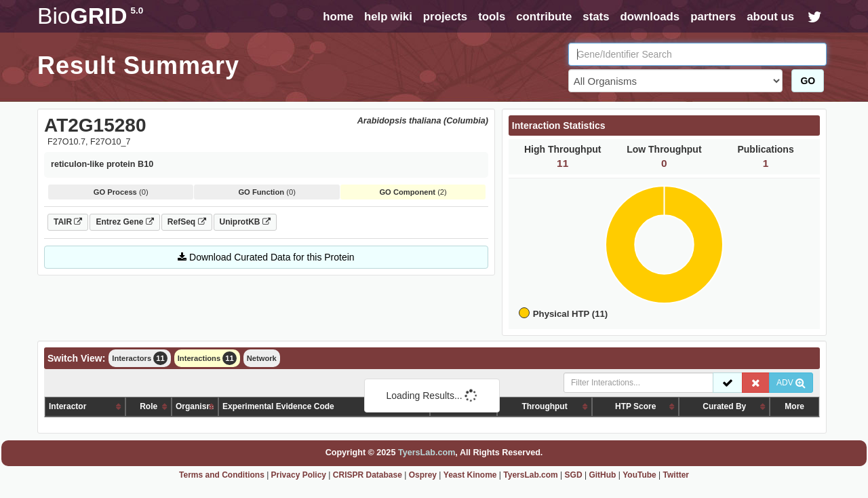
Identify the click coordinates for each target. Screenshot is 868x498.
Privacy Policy (299, 475)
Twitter (676, 475)
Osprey (423, 475)
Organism (195, 406)
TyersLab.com (427, 453)
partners (713, 17)
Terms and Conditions (222, 475)
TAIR (68, 222)
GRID (90, 16)
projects (445, 17)
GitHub (602, 475)
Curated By (724, 406)
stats (596, 17)
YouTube (639, 475)
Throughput (544, 406)
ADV (791, 383)
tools (492, 17)
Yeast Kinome (470, 475)
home (338, 17)
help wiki (388, 17)
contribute (544, 17)
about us (770, 17)
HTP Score (635, 406)
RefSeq (187, 222)
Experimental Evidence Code (278, 406)
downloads (650, 17)
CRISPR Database (368, 475)
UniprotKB (245, 222)
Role (149, 406)
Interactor (67, 406)
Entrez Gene (124, 222)
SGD (574, 475)
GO (808, 81)
